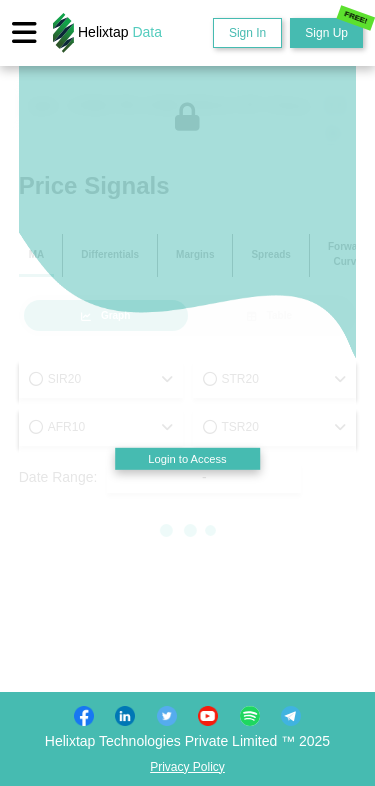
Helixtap (107, 33)
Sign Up (334, 29)
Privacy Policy (187, 767)
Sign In (247, 33)
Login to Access (187, 459)
